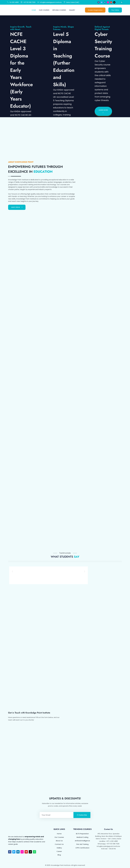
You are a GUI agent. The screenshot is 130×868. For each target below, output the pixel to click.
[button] (122, 2)
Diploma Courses (59, 10)
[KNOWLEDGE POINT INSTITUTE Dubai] (94, 749)
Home (34, 10)
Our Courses (44, 10)
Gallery (72, 10)
